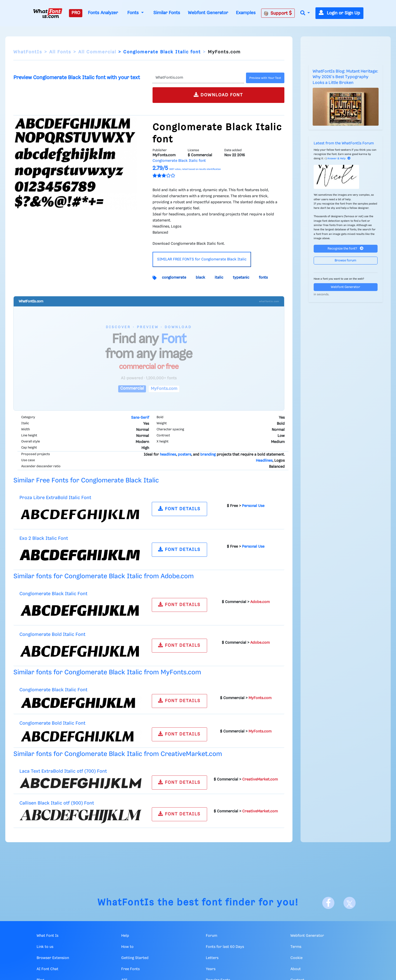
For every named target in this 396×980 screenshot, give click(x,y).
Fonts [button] (134, 13)
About (296, 969)
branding (208, 455)
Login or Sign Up (339, 13)
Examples (246, 13)
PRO (76, 13)
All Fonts (60, 52)
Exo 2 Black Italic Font (44, 538)
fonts (263, 278)
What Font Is (47, 936)
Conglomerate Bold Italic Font (52, 634)
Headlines (264, 461)
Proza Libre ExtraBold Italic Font (55, 498)
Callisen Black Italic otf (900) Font (57, 803)
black (200, 278)
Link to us (45, 947)
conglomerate (174, 278)
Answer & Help (339, 159)
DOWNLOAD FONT (218, 95)
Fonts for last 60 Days (225, 947)
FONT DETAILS (179, 509)
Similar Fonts (167, 13)
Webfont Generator (208, 13)
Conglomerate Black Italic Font (53, 594)
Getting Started (135, 958)
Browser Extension (53, 958)
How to (127, 947)
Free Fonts (130, 969)
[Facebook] (328, 903)
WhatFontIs (28, 52)
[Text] (198, 78)
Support (278, 13)
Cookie (296, 958)
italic (219, 278)
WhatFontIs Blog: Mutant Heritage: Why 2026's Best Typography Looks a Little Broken (345, 77)
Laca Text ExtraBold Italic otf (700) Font (63, 771)
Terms (296, 947)
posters (184, 455)
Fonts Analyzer (103, 13)
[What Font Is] (48, 13)
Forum (212, 936)
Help (125, 936)
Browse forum (345, 261)
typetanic (241, 278)
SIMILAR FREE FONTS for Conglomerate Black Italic (202, 259)
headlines (168, 455)
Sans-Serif (140, 418)
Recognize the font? (345, 248)
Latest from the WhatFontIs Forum (344, 143)
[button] (305, 13)
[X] (350, 903)
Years (211, 969)
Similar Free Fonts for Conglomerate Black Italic (86, 481)
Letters (212, 958)
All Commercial (97, 52)
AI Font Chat (47, 969)
